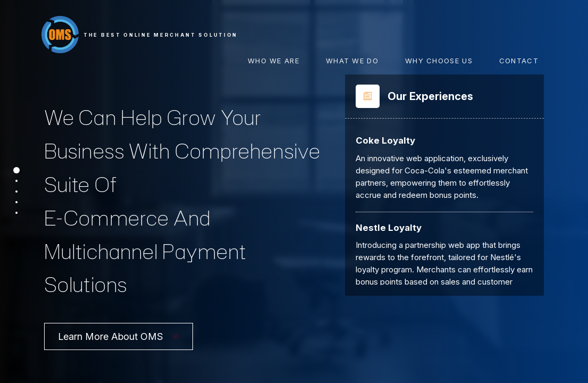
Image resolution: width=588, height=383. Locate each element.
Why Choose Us (439, 61)
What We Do (352, 61)
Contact (519, 61)
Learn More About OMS (119, 319)
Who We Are (274, 61)
